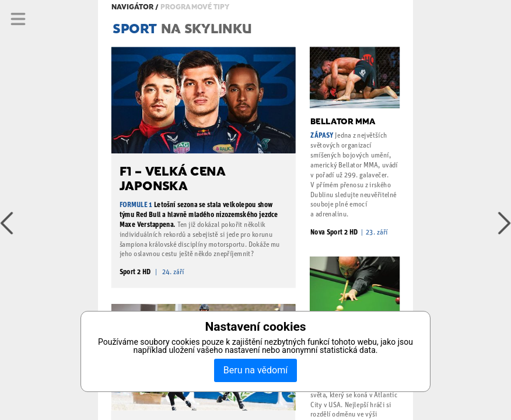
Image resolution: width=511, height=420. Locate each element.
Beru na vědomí (256, 370)
